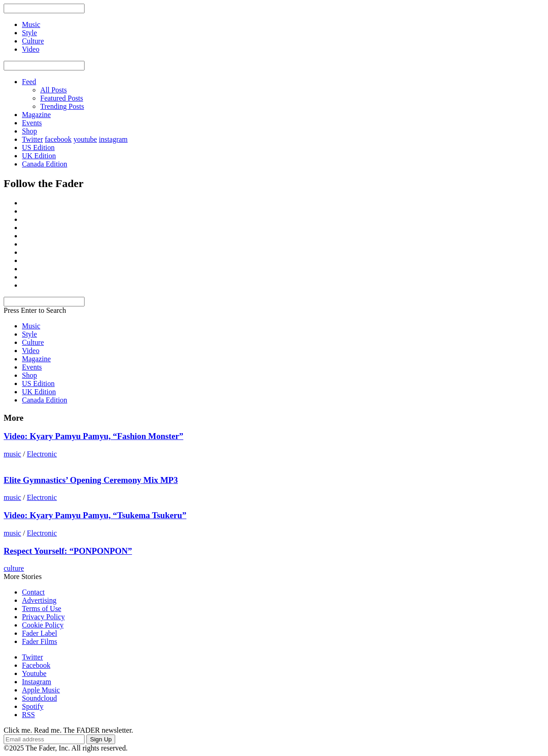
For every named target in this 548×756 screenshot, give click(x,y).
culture (14, 568)
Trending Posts (62, 106)
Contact (33, 592)
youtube (85, 139)
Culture (33, 342)
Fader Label (40, 633)
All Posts (53, 90)
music (12, 454)
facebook (58, 139)
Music (31, 326)
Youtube (34, 673)
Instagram (37, 682)
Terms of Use (42, 609)
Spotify (33, 706)
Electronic (42, 454)
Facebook (36, 665)
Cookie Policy (43, 625)
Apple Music (41, 690)
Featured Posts (62, 98)
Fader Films (40, 641)
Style (29, 334)
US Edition (38, 147)
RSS (28, 715)
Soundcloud (39, 698)
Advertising (39, 600)
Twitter (32, 139)
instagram (113, 139)
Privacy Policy (43, 617)
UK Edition (39, 156)
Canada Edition (45, 164)
